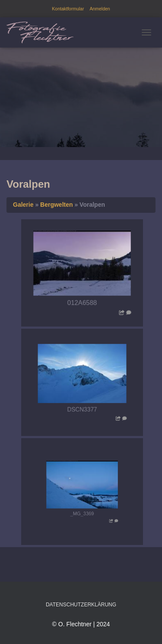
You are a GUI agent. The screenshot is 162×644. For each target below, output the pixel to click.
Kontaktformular (68, 9)
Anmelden (100, 9)
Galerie (23, 205)
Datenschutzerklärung (81, 605)
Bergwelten (56, 205)
